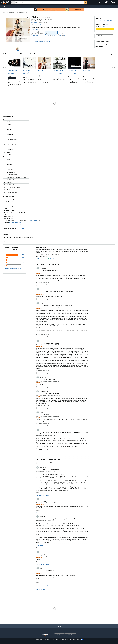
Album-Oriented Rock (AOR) (21, 13)
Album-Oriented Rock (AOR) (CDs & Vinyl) (19, 226)
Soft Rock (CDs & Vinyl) (15, 222)
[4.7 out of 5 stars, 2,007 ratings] (27, 75)
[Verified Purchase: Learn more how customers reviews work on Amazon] (40, 274)
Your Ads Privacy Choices (75, 640)
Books (32, 6)
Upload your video (8, 241)
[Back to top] (59, 628)
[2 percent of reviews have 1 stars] (14, 265)
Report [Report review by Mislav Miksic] (48, 449)
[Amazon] (5, 2)
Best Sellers (26, 6)
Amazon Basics (18, 6)
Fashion (88, 6)
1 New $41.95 (50, 37)
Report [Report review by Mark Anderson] (38, 548)
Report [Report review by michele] (38, 510)
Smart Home (78, 6)
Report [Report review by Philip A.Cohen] (48, 373)
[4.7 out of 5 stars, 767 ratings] (72, 73)
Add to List (99, 36)
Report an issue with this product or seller (42, 41)
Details (107, 25)
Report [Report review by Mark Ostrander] (48, 299)
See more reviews (41, 454)
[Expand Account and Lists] (103, 3)
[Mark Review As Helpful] (40, 285)
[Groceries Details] (59, 6)
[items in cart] (114, 2)
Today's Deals (39, 6)
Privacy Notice (48, 640)
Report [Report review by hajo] (38, 562)
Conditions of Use (40, 640)
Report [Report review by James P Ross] (48, 387)
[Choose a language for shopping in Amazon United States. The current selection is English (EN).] (90, 2)
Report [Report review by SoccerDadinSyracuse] (48, 408)
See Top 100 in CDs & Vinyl (33, 221)
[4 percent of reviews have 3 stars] (14, 260)
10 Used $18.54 (50, 36)
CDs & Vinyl (5, 13)
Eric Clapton (34, 23)
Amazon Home (95, 6)
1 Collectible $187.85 (51, 38)
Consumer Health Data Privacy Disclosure (60, 640)
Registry (71, 6)
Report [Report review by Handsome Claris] (38, 493)
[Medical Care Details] (13, 6)
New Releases (64, 6)
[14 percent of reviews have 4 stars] (14, 257)
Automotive (103, 6)
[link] (15, 71)
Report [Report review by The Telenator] (48, 285)
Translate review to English (43, 495)
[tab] (41, 259)
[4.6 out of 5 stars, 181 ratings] (12, 75)
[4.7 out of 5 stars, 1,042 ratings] (57, 73)
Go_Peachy (103, 26)
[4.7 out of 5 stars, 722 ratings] (42, 73)
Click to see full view (18, 45)
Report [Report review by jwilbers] (48, 426)
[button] (3, 6)
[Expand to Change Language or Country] (93, 3)
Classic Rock (11, 13)
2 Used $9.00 (63, 36)
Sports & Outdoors (112, 6)
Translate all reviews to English (45, 463)
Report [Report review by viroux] (38, 583)
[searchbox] (49, 2)
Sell (51, 6)
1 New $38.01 (63, 37)
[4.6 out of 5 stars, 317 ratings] (87, 73)
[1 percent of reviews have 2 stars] (14, 263)
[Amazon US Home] (45, 635)
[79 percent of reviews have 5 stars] (14, 255)
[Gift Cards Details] (49, 6)
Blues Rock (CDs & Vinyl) (15, 224)
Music (84, 6)
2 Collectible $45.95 (64, 38)
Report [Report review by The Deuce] (48, 337)
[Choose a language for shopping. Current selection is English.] (59, 635)
